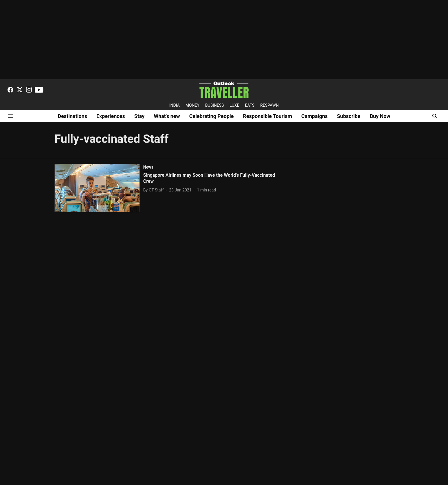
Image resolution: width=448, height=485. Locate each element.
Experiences (111, 116)
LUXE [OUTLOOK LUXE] (235, 105)
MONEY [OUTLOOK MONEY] (192, 105)
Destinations (72, 116)
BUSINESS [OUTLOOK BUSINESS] (215, 105)
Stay (139, 116)
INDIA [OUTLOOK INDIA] (175, 105)
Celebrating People (212, 116)
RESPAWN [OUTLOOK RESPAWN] (269, 105)
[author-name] (155, 190)
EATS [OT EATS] (250, 105)
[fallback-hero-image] (99, 188)
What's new (167, 116)
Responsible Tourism (268, 116)
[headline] (210, 178)
